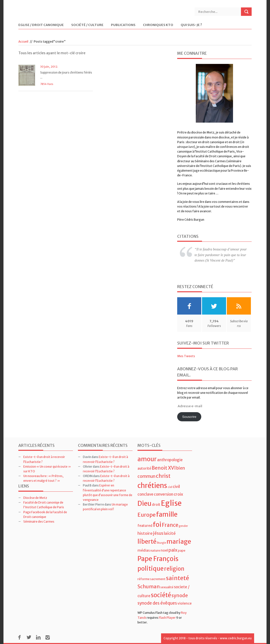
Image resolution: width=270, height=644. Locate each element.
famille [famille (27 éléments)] (167, 514)
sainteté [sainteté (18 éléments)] (178, 578)
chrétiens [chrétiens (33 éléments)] (152, 485)
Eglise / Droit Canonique (41, 25)
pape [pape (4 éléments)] (182, 550)
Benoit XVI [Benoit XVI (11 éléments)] (164, 468)
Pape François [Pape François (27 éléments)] (158, 559)
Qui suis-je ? (191, 25)
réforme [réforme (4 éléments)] (144, 579)
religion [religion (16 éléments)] (174, 569)
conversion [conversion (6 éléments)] (164, 494)
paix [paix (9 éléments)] (173, 550)
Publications (123, 25)
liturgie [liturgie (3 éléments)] (161, 543)
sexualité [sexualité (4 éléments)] (167, 587)
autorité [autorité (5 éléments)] (144, 468)
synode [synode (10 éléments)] (180, 596)
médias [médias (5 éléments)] (144, 550)
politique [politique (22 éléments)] (151, 569)
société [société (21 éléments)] (161, 595)
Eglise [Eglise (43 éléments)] (171, 503)
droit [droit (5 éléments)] (156, 505)
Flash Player (167, 618)
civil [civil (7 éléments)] (176, 486)
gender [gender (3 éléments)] (183, 526)
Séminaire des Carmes (39, 522)
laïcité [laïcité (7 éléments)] (170, 533)
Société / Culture (87, 25)
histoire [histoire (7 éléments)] (145, 533)
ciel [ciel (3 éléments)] (170, 487)
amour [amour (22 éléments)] (147, 459)
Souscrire (189, 417)
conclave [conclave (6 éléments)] (145, 494)
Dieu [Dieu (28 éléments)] (144, 503)
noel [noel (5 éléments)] (164, 550)
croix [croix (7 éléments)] (178, 494)
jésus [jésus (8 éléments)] (158, 533)
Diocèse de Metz (35, 498)
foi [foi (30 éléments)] (157, 524)
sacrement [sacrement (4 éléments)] (158, 579)
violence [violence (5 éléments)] (185, 603)
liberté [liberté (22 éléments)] (147, 542)
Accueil (23, 41)
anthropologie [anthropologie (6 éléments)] (170, 460)
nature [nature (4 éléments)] (155, 550)
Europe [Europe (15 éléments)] (147, 515)
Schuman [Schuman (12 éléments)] (149, 586)
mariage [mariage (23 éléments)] (179, 542)
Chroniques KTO (158, 25)
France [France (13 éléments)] (170, 525)
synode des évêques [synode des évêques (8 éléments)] (157, 603)
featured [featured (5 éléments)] (145, 526)
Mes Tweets (186, 356)
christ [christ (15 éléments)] (163, 476)
